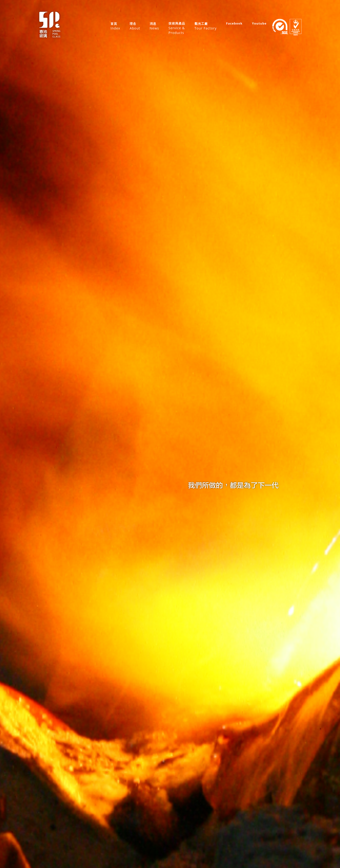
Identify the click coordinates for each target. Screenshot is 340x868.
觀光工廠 (206, 26)
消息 (154, 26)
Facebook (234, 23)
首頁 (115, 26)
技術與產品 (177, 28)
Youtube (259, 23)
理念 (135, 26)
